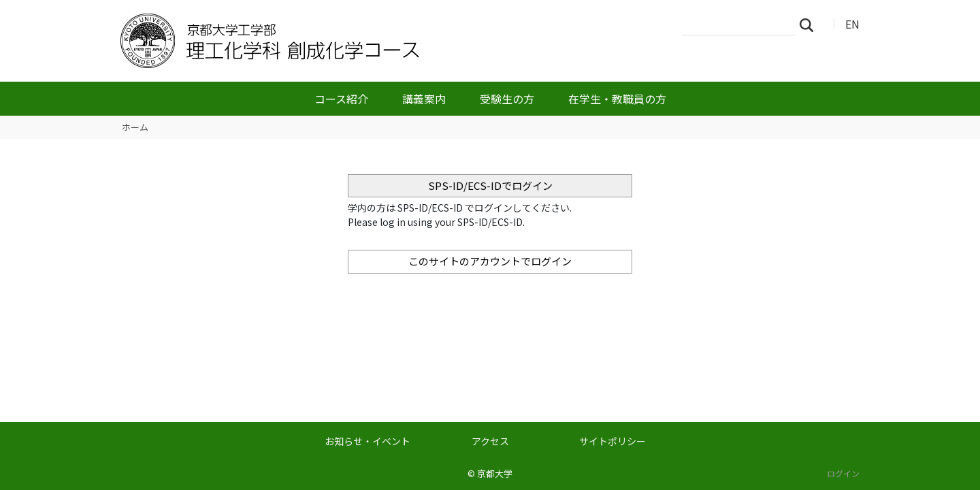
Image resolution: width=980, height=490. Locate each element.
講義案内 (424, 99)
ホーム (135, 127)
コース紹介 (341, 99)
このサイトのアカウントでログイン (490, 261)
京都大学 (495, 473)
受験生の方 (507, 99)
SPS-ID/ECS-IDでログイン (490, 185)
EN (852, 24)
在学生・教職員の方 (617, 99)
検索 (811, 24)
